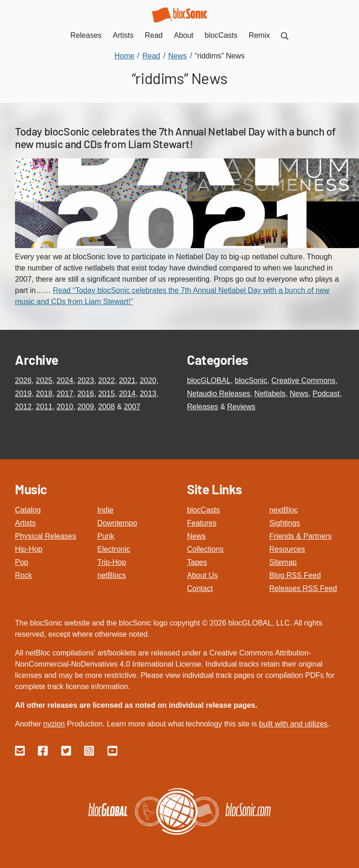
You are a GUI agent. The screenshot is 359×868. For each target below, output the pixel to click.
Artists (25, 523)
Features (202, 523)
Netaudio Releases (219, 394)
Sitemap (283, 562)
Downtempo (117, 523)
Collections (205, 549)
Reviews (241, 407)
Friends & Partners (300, 536)
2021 (127, 381)
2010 (65, 407)
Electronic (114, 549)
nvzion (54, 724)
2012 (23, 407)
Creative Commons (304, 381)
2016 (86, 394)
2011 (44, 407)
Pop (22, 562)
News (299, 394)
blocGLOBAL (209, 381)
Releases (203, 407)
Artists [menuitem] (123, 35)
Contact (200, 588)
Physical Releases (46, 536)
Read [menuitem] (154, 35)
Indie (105, 510)
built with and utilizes (293, 724)
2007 (132, 407)
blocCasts (203, 510)
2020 (148, 381)
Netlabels (270, 394)
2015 (107, 394)
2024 (65, 381)
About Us (202, 575)
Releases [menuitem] (86, 35)
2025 (44, 381)
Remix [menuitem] (259, 35)
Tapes (197, 562)
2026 (23, 381)
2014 (127, 394)
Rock (23, 575)
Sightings (285, 523)
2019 (23, 394)
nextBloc (284, 510)
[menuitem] (285, 35)
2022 (107, 381)
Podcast (326, 394)
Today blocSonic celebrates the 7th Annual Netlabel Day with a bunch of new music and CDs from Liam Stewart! (175, 138)
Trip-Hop (112, 562)
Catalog (28, 510)
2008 (107, 407)
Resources (287, 549)
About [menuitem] (184, 35)
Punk (106, 536)
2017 (65, 394)
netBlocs (111, 575)
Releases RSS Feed (303, 588)
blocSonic (251, 381)
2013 (148, 394)
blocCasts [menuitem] (221, 35)
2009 (86, 407)
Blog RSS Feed (295, 575)
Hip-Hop (29, 549)
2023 (86, 381)
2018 (44, 394)
